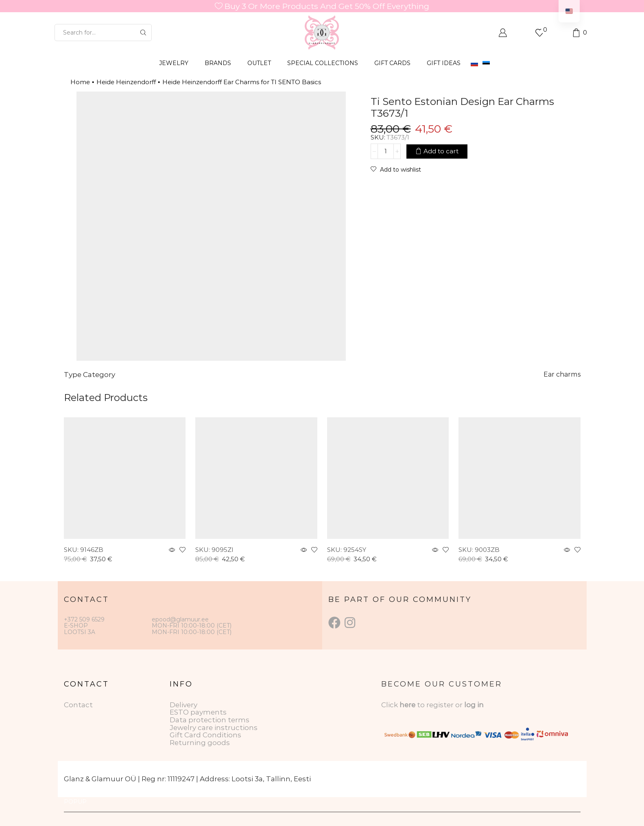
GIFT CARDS (392, 63)
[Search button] (143, 33)
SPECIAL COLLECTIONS (323, 63)
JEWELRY (174, 63)
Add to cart (441, 151)
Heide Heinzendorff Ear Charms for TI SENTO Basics (242, 82)
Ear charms (562, 374)
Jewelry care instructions (214, 728)
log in (474, 705)
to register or (441, 705)
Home (80, 82)
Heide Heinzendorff (126, 82)
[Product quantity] (386, 151)
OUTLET (259, 63)
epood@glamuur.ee (180, 619)
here (407, 705)
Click (390, 705)
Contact (78, 705)
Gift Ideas (444, 63)
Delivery (183, 705)
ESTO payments (198, 712)
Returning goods (200, 743)
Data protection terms (210, 720)
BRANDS (218, 63)
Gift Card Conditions (205, 735)
